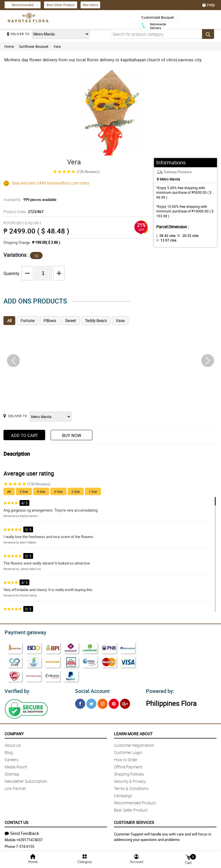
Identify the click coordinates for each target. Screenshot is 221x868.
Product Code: (23, 212)
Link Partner (15, 787)
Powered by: (159, 690)
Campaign (123, 794)
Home (9, 46)
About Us (13, 743)
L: (165, 235)
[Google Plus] (125, 702)
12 (36, 256)
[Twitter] (91, 702)
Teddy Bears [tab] (96, 321)
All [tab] (9, 321)
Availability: (28, 200)
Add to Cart (24, 435)
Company (14, 732)
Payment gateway (23, 632)
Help (209, 5)
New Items (90, 5)
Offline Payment (128, 765)
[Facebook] (80, 702)
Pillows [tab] (50, 321)
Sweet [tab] (71, 321)
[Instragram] (103, 702)
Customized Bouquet (158, 17)
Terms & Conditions (131, 787)
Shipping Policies (129, 772)
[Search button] (208, 34)
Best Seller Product (61, 5)
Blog (9, 751)
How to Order (126, 758)
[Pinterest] (114, 702)
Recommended (23, 5)
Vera (57, 46)
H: (165, 240)
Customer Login (128, 751)
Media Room (16, 765)
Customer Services (134, 821)
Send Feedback (22, 831)
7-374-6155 (25, 845)
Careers (12, 758)
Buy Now (72, 435)
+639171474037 (29, 838)
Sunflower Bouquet (34, 46)
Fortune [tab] (27, 321)
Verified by (16, 690)
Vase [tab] (120, 321)
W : (185, 235)
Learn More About (133, 732)
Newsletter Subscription (26, 779)
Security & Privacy (130, 779)
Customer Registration (134, 743)
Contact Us (16, 821)
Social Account (91, 690)
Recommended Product (135, 801)
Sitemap (12, 772)
